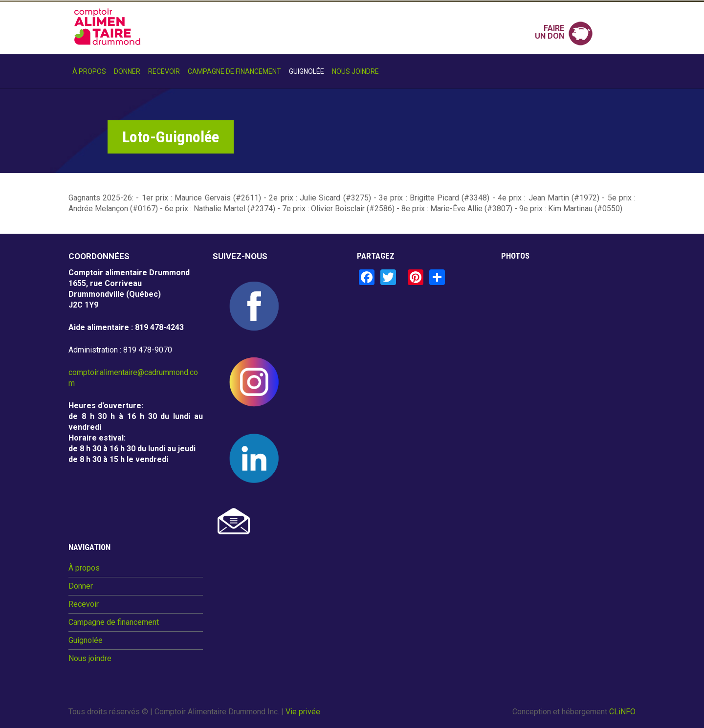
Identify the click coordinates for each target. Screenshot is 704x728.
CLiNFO (622, 712)
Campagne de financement (234, 71)
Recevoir (164, 71)
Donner (127, 71)
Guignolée (307, 71)
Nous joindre (355, 71)
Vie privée (303, 712)
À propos (89, 71)
